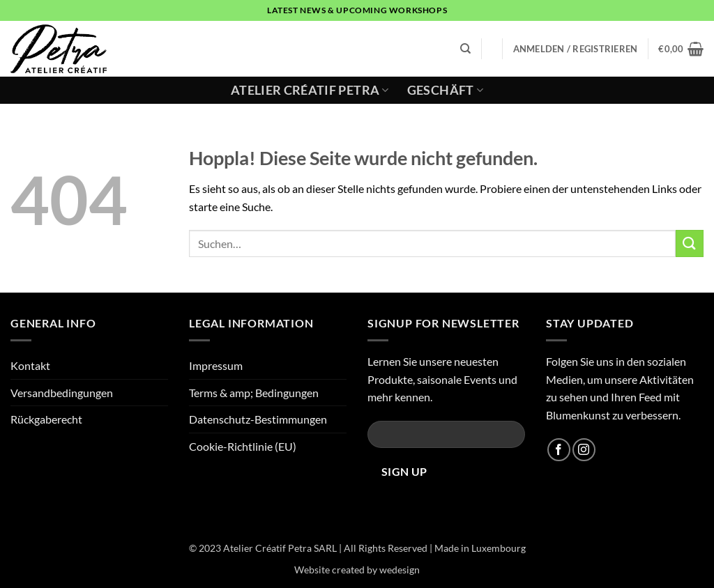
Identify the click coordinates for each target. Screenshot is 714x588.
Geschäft (445, 90)
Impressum (216, 365)
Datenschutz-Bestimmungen (258, 419)
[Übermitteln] (690, 243)
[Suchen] (465, 49)
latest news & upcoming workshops (357, 10)
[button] (576, 49)
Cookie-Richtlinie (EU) (243, 446)
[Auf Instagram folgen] (584, 450)
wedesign (400, 570)
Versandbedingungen (62, 393)
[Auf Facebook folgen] (559, 450)
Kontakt (30, 365)
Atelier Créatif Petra (310, 90)
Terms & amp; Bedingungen (254, 393)
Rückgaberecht (46, 419)
